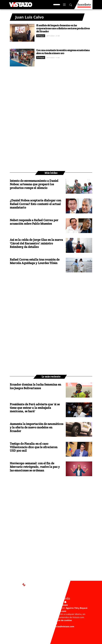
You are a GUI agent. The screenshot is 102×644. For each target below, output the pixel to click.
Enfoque (41, 36)
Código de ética (49, 623)
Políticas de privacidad (38, 620)
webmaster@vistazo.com (53, 611)
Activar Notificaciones (51, 602)
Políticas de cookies (62, 620)
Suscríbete (84, 6)
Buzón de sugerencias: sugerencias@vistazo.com (49, 626)
